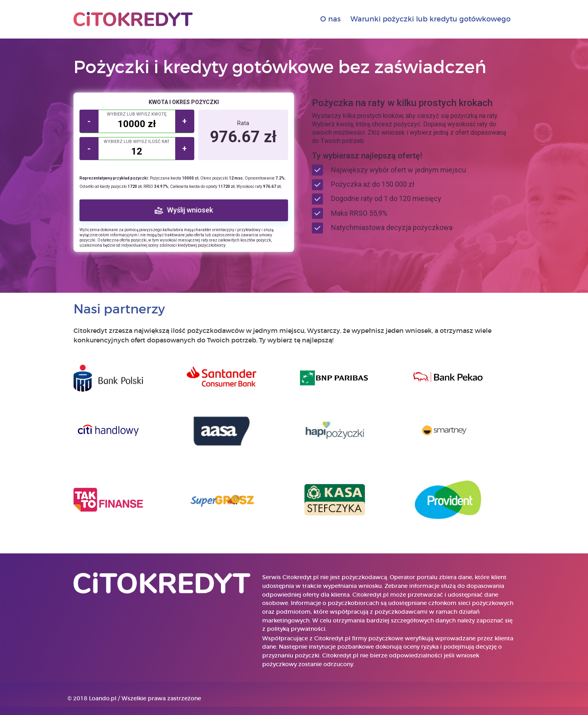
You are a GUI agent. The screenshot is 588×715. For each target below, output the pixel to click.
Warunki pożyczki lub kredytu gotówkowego (430, 19)
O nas (330, 19)
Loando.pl (103, 698)
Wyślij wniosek (190, 210)
